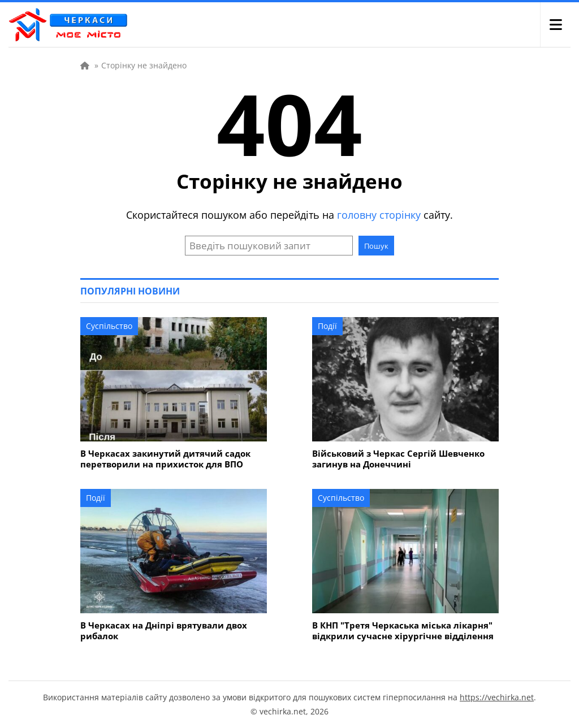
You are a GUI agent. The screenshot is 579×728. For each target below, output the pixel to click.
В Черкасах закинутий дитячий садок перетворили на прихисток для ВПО (165, 459)
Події (327, 326)
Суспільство (109, 326)
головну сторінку (379, 215)
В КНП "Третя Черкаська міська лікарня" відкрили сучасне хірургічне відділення (403, 631)
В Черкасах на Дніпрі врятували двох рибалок (164, 631)
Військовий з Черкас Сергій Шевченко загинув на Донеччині (398, 459)
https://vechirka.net (497, 697)
